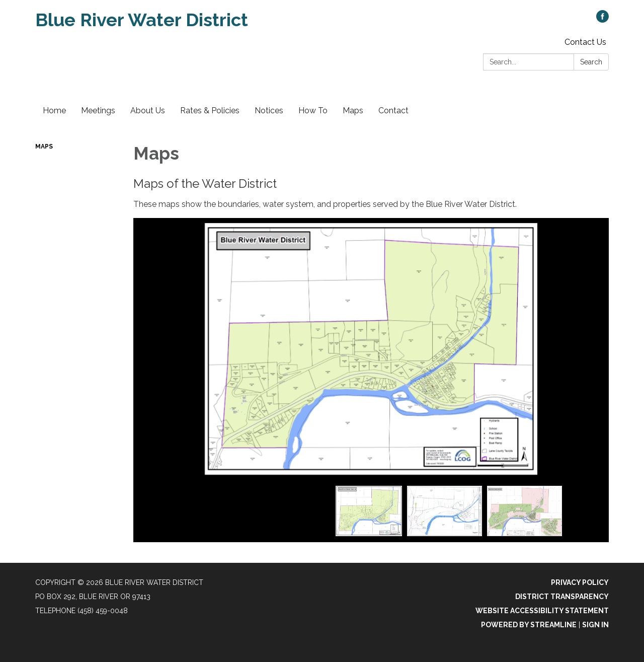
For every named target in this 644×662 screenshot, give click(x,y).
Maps (44, 146)
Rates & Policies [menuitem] (210, 111)
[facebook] (602, 20)
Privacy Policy (580, 582)
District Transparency (562, 597)
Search (591, 62)
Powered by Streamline (529, 625)
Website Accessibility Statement (542, 611)
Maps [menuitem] (353, 111)
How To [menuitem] (313, 111)
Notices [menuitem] (269, 111)
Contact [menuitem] (393, 111)
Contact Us (585, 42)
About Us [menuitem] (148, 111)
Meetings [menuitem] (98, 111)
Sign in (595, 625)
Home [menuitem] (54, 111)
